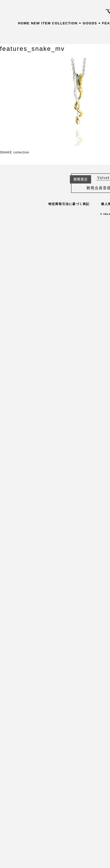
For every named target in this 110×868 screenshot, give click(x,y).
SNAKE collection (15, 152)
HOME (24, 23)
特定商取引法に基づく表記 (69, 204)
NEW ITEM (41, 23)
